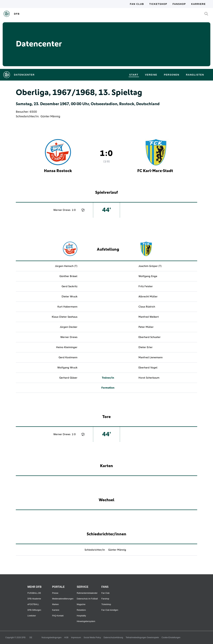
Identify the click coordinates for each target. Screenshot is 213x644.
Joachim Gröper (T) (150, 266)
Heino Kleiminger (67, 347)
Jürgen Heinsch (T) (66, 266)
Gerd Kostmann (68, 357)
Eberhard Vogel (148, 368)
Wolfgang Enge (148, 276)
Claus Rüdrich (147, 307)
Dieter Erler (146, 347)
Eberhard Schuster (150, 337)
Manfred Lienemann (151, 357)
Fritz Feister (146, 286)
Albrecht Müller (148, 297)
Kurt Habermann (67, 307)
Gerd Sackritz (69, 286)
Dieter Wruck (69, 297)
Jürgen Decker (69, 327)
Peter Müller (146, 327)
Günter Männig (50, 116)
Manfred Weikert (149, 317)
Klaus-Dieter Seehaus (65, 317)
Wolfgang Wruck (67, 368)
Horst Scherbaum (149, 378)
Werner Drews (62, 210)
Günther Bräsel (68, 276)
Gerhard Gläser (68, 378)
